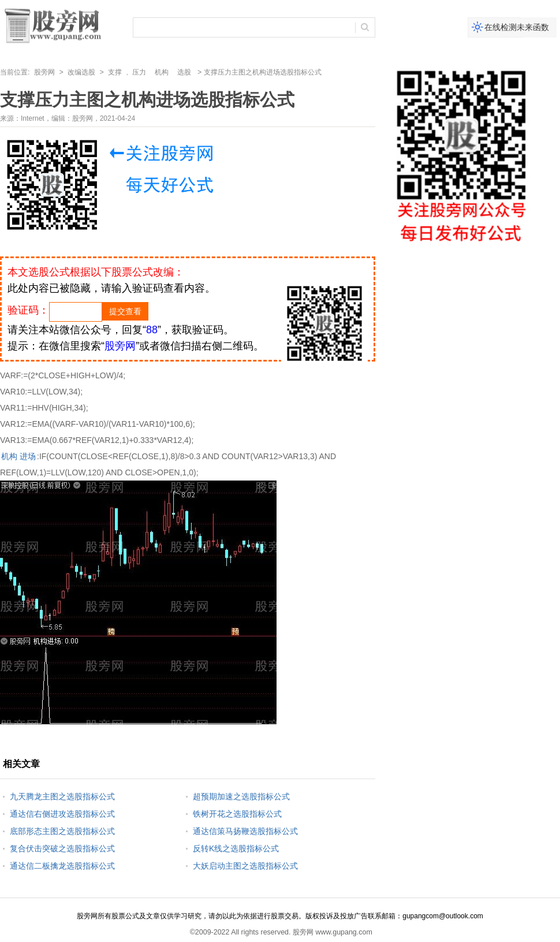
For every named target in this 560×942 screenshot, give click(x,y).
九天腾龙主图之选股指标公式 (62, 796)
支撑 (115, 72)
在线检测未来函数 (517, 27)
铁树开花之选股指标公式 (237, 814)
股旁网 (44, 72)
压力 (139, 72)
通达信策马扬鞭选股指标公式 (245, 831)
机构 (162, 72)
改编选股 (81, 72)
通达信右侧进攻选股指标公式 (62, 814)
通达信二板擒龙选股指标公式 (62, 866)
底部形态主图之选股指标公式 (62, 831)
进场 (28, 456)
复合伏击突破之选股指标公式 (62, 848)
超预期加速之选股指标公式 (241, 796)
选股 (184, 72)
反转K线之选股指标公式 (236, 848)
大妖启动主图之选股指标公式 (245, 866)
